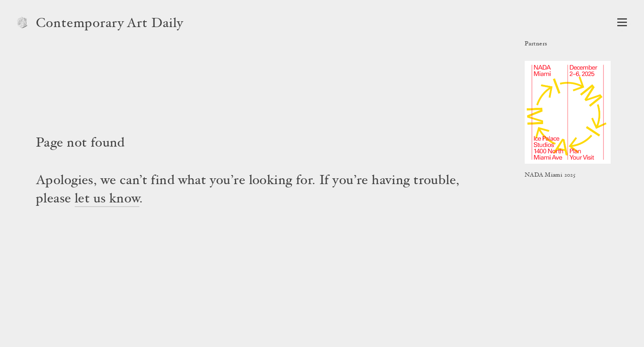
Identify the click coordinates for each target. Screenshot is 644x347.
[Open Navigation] (622, 22)
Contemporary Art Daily (110, 24)
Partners (536, 44)
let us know (107, 200)
